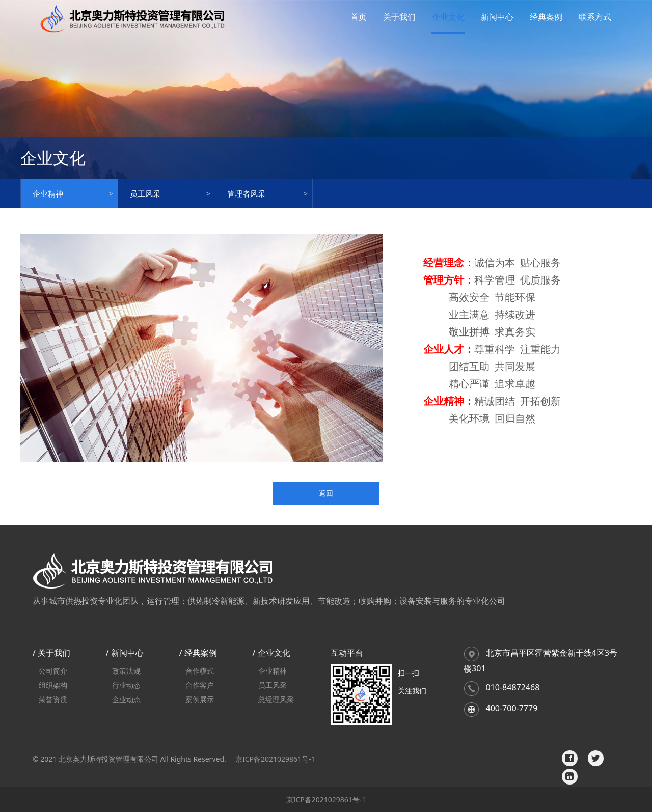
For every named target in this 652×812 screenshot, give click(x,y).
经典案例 (546, 17)
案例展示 (200, 699)
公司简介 (53, 671)
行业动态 (126, 685)
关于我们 (399, 17)
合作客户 (200, 685)
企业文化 (448, 17)
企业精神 (48, 193)
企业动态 (126, 699)
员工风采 (145, 193)
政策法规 (126, 671)
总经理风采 (276, 699)
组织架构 (53, 685)
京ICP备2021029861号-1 (275, 759)
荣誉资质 (53, 699)
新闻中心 (497, 17)
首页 (359, 17)
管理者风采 (246, 193)
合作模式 (200, 671)
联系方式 (595, 17)
